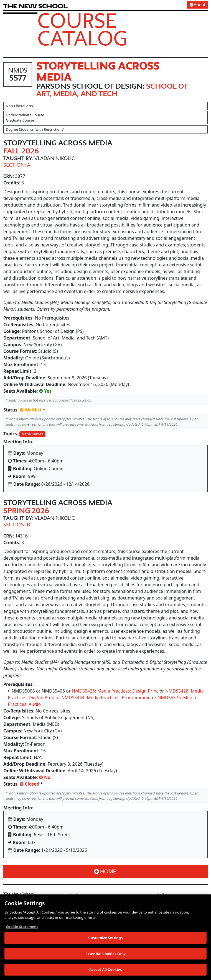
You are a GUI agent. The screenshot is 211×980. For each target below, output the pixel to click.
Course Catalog (82, 29)
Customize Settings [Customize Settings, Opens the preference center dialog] (106, 939)
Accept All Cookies (106, 971)
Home (105, 871)
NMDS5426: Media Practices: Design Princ (115, 691)
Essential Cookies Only (105, 955)
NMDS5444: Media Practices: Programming (106, 698)
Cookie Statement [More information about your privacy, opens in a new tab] (22, 928)
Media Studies (32, 434)
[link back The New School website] (36, 6)
